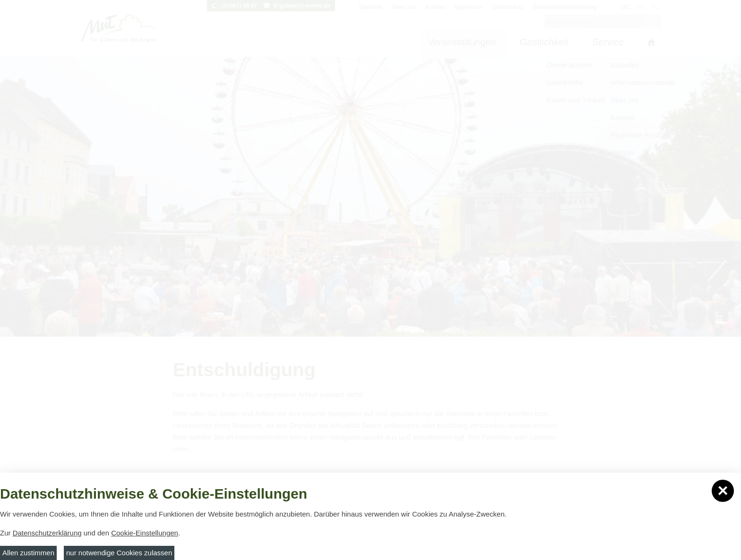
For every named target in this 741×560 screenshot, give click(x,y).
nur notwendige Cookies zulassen (119, 553)
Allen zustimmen (28, 553)
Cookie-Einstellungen (145, 533)
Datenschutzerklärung (47, 533)
